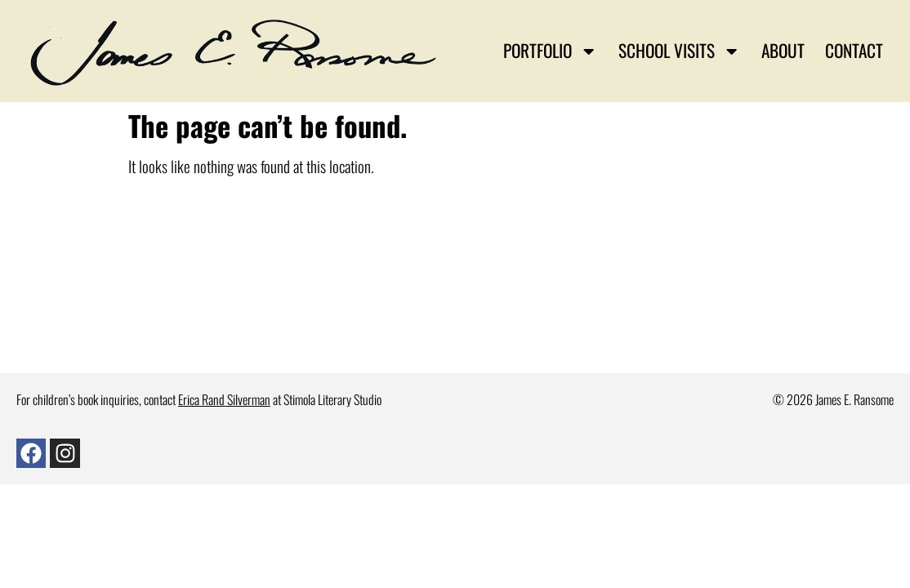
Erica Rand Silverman (224, 399)
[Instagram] (65, 453)
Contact (854, 50)
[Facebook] (31, 453)
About (783, 50)
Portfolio (550, 51)
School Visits (679, 51)
